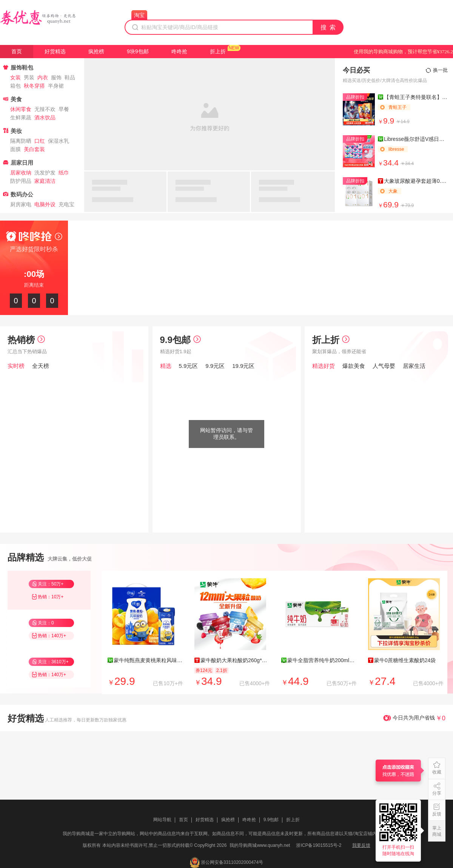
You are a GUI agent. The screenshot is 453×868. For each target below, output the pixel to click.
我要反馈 (361, 845)
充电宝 (66, 204)
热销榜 (26, 340)
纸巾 (64, 173)
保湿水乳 (59, 141)
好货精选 (55, 51)
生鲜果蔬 (21, 117)
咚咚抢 (179, 51)
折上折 (218, 51)
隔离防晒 (21, 141)
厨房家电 (21, 204)
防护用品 (21, 181)
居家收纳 (21, 173)
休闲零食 (21, 109)
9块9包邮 (138, 51)
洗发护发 (45, 173)
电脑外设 (45, 204)
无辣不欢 (45, 109)
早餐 (64, 109)
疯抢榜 (96, 51)
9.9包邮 (180, 340)
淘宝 (139, 15)
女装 (15, 77)
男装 (29, 77)
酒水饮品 (45, 117)
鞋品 (70, 77)
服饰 (56, 77)
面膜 (15, 149)
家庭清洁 (45, 181)
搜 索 (328, 27)
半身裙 (56, 86)
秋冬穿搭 (34, 86)
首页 (17, 51)
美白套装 (34, 149)
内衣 (43, 77)
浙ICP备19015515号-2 (319, 845)
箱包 (15, 86)
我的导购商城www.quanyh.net (260, 845)
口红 (40, 141)
